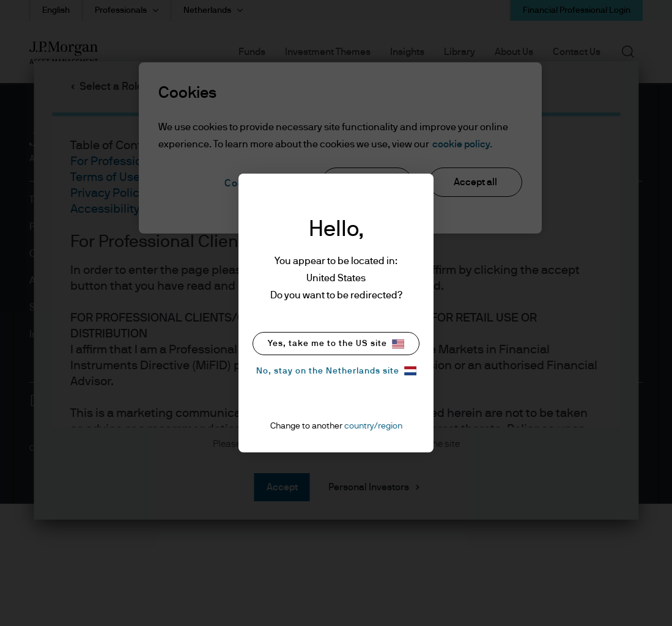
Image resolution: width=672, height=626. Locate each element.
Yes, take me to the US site (336, 344)
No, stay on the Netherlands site (336, 371)
